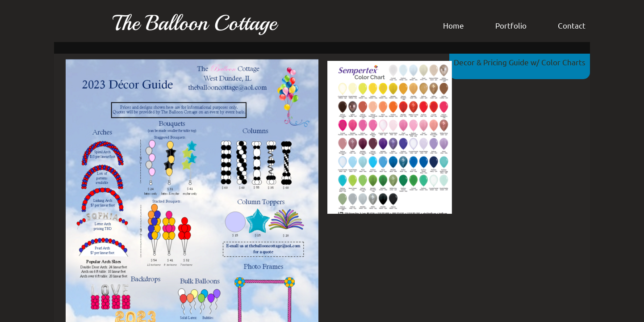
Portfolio (511, 25)
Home (454, 25)
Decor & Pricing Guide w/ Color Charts (520, 62)
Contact (572, 25)
